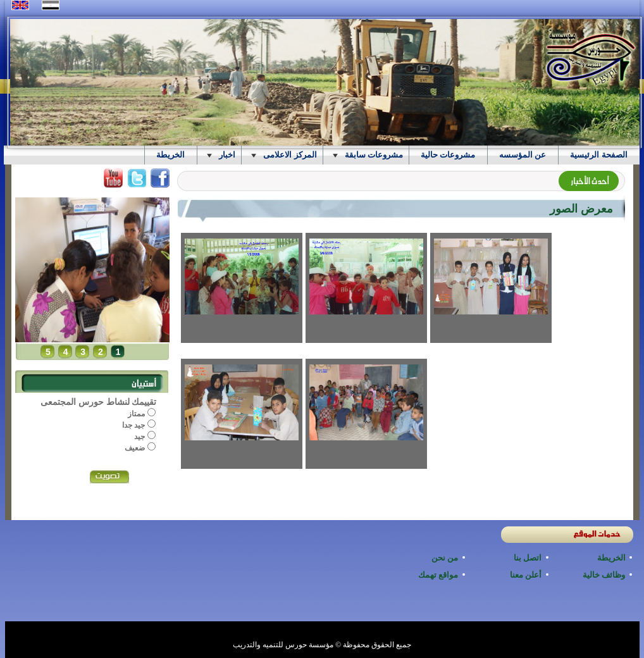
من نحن (445, 558)
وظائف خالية (604, 575)
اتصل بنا (528, 558)
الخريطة (611, 558)
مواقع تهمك (438, 575)
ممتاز (137, 414)
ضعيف (136, 448)
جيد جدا (135, 425)
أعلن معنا (526, 575)
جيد (140, 437)
